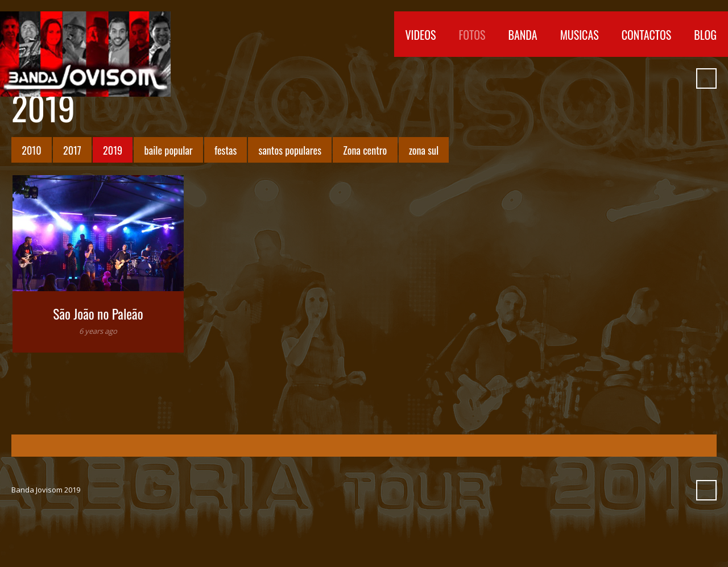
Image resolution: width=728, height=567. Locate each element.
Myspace (658, 78)
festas (226, 150)
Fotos (472, 35)
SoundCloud (638, 78)
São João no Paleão (98, 314)
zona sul (424, 150)
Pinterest (679, 78)
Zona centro (365, 150)
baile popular (169, 150)
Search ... (706, 78)
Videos (421, 35)
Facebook (576, 78)
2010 (31, 150)
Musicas (580, 35)
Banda (522, 35)
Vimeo (617, 78)
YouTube (597, 78)
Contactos (647, 35)
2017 (72, 150)
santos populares (290, 150)
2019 (113, 150)
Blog (705, 35)
